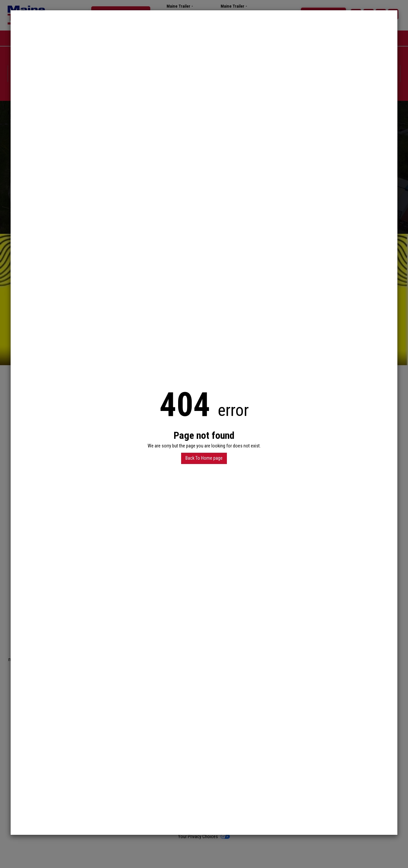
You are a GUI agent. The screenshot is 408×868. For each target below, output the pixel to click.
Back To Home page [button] (204, 458)
